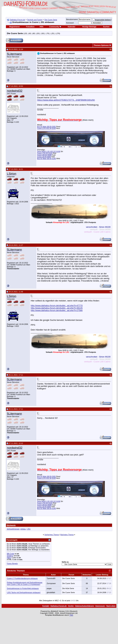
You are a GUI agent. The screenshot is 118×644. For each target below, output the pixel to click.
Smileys (10, 556)
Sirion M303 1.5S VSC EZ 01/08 (49, 152)
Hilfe (41, 27)
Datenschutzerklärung (85, 606)
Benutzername (72, 19)
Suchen (106, 27)
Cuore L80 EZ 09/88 (44, 155)
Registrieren (14, 27)
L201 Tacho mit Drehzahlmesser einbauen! (24, 592)
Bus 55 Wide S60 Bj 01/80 (47, 159)
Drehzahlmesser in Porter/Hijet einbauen (23, 588)
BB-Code (11, 554)
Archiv (71, 606)
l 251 (29, 529)
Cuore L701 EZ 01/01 (45, 153)
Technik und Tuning (35, 20)
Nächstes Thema (67, 535)
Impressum (100, 606)
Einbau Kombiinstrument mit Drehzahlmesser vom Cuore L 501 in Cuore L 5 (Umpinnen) (25, 583)
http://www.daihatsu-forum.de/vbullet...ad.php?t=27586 (57, 310)
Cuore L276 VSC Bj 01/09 (46, 128)
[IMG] (9, 558)
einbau (23, 529)
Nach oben (111, 606)
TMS (71, 615)
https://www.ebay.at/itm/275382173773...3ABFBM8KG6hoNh (66, 100)
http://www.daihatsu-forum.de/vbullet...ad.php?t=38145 (57, 308)
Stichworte (11, 525)
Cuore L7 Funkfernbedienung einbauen (22, 578)
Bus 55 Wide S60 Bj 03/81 (47, 127)
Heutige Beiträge (89, 27)
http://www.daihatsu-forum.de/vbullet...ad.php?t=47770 (57, 306)
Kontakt (46, 606)
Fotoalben (30, 27)
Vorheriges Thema (52, 535)
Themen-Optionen (101, 45)
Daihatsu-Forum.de (18, 20)
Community (55, 27)
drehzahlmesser (13, 529)
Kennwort (70, 23)
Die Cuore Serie (51, 20)
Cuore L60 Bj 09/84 (44, 157)
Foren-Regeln (12, 564)
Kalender (72, 27)
